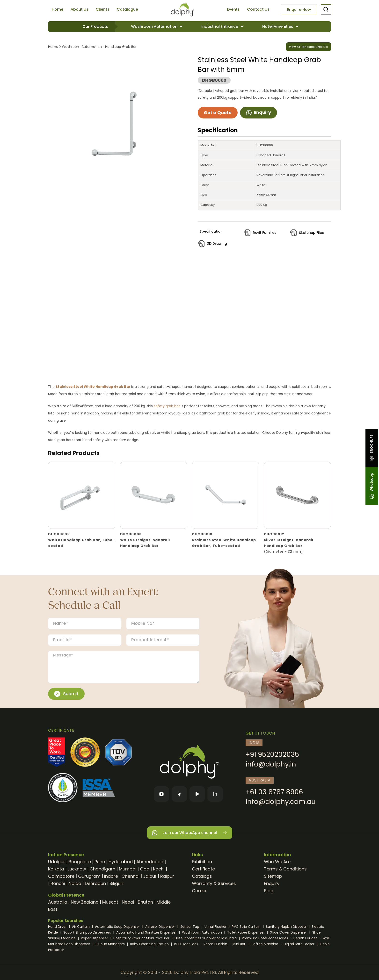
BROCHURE (372, 448)
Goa (145, 869)
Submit (66, 694)
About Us (80, 9)
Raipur (167, 876)
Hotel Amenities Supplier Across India (206, 938)
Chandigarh (102, 869)
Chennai (131, 876)
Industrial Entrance (220, 26)
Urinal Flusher (216, 927)
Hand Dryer (58, 927)
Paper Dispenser (95, 938)
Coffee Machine (265, 944)
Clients (103, 9)
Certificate (203, 869)
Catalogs (202, 876)
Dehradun (95, 883)
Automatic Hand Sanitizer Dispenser (147, 932)
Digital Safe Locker (299, 944)
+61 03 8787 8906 (274, 792)
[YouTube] (197, 794)
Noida (75, 883)
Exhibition (202, 862)
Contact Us (258, 9)
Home (58, 9)
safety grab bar (167, 406)
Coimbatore (61, 876)
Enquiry (259, 112)
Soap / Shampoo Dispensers (88, 932)
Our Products (95, 26)
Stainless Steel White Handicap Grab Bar (93, 387)
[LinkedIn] (215, 794)
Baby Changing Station (150, 944)
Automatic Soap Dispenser (118, 927)
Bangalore (80, 862)
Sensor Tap (190, 927)
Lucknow (77, 869)
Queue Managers (111, 944)
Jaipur (150, 876)
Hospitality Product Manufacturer (142, 938)
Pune (100, 862)
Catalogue (127, 9)
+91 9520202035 (272, 755)
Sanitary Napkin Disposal (287, 927)
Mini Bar (239, 944)
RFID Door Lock (187, 944)
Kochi (159, 869)
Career (199, 891)
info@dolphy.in (271, 764)
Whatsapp (372, 486)
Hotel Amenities (278, 26)
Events (233, 9)
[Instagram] (161, 794)
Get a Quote (218, 113)
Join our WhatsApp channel (190, 833)
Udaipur (57, 862)
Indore (111, 876)
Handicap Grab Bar (120, 47)
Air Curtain (81, 927)
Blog (269, 891)
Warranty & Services (214, 883)
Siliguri (116, 883)
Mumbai (128, 869)
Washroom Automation (155, 26)
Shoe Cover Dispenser (289, 932)
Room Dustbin (216, 944)
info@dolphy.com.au (281, 802)
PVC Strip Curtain (247, 927)
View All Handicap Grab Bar (309, 47)
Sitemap (273, 876)
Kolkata (56, 869)
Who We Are (277, 862)
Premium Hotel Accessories (266, 938)
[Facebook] (179, 794)
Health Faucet (306, 938)
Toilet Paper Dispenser (246, 932)
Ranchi (58, 883)
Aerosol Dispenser (161, 927)
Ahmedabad (150, 862)
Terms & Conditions (285, 869)
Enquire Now (299, 10)
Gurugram (89, 876)
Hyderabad (121, 862)
